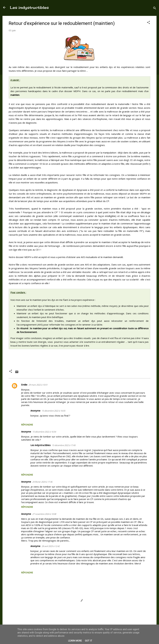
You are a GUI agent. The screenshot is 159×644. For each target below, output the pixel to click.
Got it (89, 641)
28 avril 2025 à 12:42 (51, 546)
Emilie (24, 385)
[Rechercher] (155, 8)
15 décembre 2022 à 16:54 (44, 432)
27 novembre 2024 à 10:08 (44, 514)
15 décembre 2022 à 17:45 (64, 445)
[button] (148, 23)
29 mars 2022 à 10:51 (38, 385)
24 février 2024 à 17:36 (42, 482)
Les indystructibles (29, 7)
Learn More (75, 641)
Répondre (27, 425)
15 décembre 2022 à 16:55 (53, 411)
